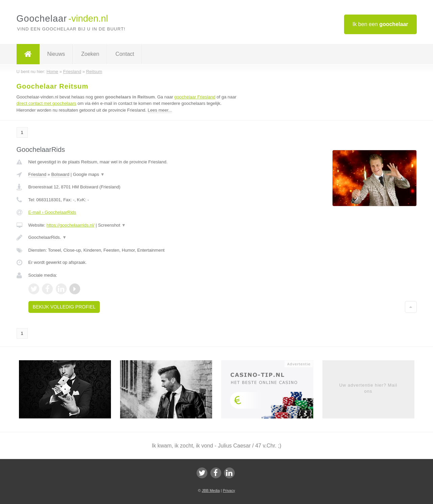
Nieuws (56, 54)
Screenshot (112, 225)
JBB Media (211, 490)
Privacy (229, 490)
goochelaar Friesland (195, 97)
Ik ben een (380, 24)
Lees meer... (160, 110)
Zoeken (90, 54)
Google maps (89, 174)
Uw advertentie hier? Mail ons (368, 388)
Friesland (37, 174)
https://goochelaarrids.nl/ (70, 225)
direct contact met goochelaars (47, 103)
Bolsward (60, 174)
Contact (125, 54)
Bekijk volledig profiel (64, 307)
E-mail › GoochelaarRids (52, 212)
